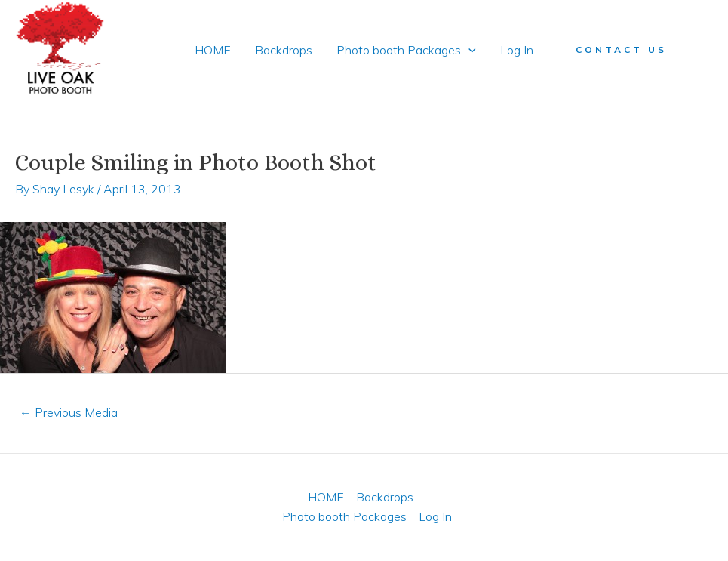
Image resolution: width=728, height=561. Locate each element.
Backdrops (284, 50)
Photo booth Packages (406, 50)
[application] (468, 50)
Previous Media (69, 412)
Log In (517, 50)
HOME (213, 50)
